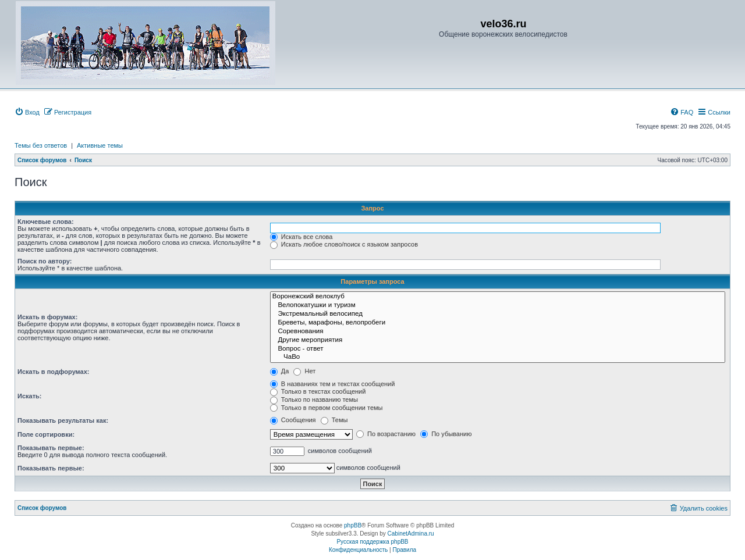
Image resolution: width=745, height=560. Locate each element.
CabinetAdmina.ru (411, 534)
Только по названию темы (314, 400)
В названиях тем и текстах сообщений (333, 384)
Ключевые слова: (46, 222)
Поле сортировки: (46, 434)
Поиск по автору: (45, 261)
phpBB (353, 525)
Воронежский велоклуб (498, 297)
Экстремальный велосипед (498, 314)
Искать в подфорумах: (54, 372)
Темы (334, 420)
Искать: (29, 396)
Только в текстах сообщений (318, 391)
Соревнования (498, 332)
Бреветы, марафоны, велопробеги (498, 323)
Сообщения (293, 420)
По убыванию (446, 434)
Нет (304, 371)
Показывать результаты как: (63, 420)
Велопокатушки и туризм (498, 306)
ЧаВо (498, 357)
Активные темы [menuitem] (100, 145)
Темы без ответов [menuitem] (41, 145)
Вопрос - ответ (498, 349)
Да (280, 371)
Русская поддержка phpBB (372, 542)
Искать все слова (301, 237)
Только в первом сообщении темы (327, 408)
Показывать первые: (51, 448)
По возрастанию (386, 434)
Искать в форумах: (47, 317)
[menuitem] (27, 112)
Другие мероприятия (498, 340)
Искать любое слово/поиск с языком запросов (344, 244)
